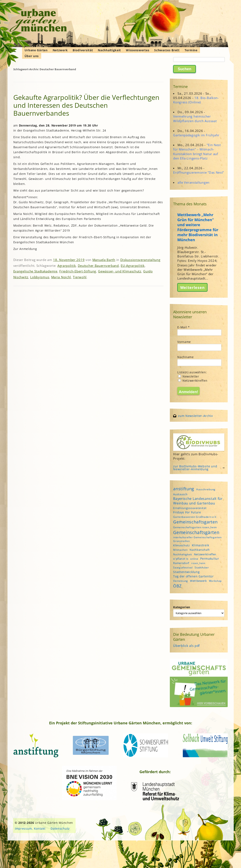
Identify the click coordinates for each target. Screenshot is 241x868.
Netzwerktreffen (193, 381)
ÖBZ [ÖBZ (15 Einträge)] (177, 586)
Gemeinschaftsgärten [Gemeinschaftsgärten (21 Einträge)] (196, 532)
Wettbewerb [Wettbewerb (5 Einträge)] (198, 581)
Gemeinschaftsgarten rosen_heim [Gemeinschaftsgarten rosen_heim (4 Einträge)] (195, 527)
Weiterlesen (193, 287)
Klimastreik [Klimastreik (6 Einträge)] (201, 545)
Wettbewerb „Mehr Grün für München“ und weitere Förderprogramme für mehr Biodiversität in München (198, 227)
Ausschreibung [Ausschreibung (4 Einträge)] (206, 489)
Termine (191, 50)
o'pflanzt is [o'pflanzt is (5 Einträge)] (181, 559)
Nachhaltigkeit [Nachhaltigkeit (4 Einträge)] (183, 554)
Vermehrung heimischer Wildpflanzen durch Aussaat (195, 119)
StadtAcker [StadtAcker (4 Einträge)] (202, 568)
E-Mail (184, 327)
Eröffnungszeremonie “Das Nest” (199, 172)
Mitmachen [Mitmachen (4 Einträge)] (180, 550)
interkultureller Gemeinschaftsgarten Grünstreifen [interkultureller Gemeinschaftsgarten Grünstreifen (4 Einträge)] (197, 539)
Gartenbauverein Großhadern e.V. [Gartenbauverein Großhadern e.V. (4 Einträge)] (195, 517)
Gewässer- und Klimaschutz (120, 271)
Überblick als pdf (186, 646)
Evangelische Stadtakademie (35, 271)
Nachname (186, 357)
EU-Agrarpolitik (133, 266)
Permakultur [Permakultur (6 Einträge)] (210, 559)
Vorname (184, 342)
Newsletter (189, 376)
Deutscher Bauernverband (98, 266)
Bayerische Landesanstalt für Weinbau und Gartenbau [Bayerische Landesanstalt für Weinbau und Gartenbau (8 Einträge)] (198, 501)
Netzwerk (60, 50)
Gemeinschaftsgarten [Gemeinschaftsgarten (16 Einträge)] (195, 522)
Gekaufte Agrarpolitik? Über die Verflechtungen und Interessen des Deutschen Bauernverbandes (86, 105)
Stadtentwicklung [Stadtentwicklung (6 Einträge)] (186, 572)
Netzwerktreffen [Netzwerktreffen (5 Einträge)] (205, 554)
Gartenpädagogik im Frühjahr (196, 135)
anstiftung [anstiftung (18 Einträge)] (184, 489)
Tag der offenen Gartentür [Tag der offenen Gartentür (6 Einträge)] (193, 576)
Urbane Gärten (36, 50)
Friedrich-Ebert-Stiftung (78, 271)
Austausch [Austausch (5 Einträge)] (180, 494)
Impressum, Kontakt (30, 828)
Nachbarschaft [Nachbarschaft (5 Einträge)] (200, 550)
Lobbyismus (40, 277)
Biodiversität (83, 50)
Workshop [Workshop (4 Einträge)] (215, 581)
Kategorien (182, 607)
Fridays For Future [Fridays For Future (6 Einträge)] (187, 512)
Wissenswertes (138, 50)
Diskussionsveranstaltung (140, 260)
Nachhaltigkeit (109, 50)
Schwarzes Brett (167, 50)
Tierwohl (80, 277)
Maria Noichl (61, 277)
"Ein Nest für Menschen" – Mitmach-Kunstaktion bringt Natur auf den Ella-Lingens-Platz (197, 152)
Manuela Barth (104, 260)
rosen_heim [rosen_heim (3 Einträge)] (198, 563)
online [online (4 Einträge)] (194, 559)
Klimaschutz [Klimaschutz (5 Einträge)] (181, 545)
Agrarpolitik (67, 266)
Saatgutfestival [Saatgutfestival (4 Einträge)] (183, 568)
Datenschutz (60, 828)
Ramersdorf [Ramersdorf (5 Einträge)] (181, 563)
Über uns (32, 56)
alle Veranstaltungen (194, 182)
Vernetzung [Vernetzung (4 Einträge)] (181, 581)
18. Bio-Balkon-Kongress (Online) (196, 100)
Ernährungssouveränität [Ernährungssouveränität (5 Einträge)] (190, 508)
